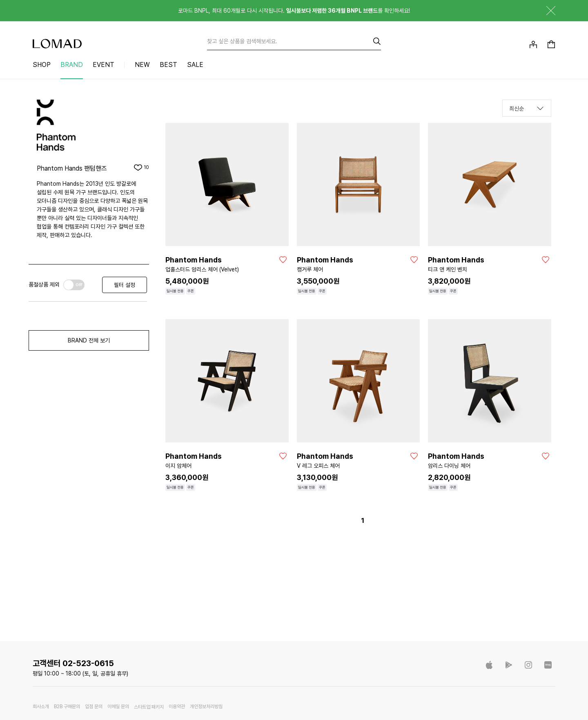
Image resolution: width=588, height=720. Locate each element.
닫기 (545, 11)
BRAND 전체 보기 (89, 340)
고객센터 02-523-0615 (73, 663)
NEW (142, 65)
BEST (168, 65)
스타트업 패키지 (149, 707)
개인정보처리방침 (206, 707)
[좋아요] (283, 260)
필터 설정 (125, 285)
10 (146, 167)
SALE (195, 65)
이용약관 (177, 707)
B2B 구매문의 (67, 707)
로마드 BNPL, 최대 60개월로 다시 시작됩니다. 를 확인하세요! (294, 11)
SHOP (42, 65)
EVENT (104, 65)
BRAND (72, 65)
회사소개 (41, 707)
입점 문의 (94, 707)
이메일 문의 (118, 707)
